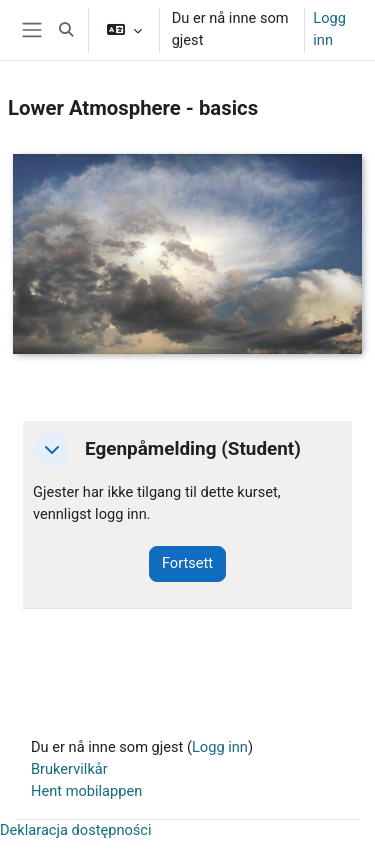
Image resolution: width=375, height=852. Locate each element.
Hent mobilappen (86, 791)
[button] (66, 30)
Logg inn (329, 29)
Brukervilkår (69, 769)
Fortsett (187, 563)
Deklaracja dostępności (76, 830)
